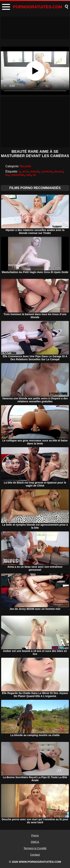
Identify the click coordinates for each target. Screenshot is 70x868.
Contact (35, 855)
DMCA (35, 842)
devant (59, 171)
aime (25, 171)
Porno (35, 835)
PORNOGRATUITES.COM (38, 7)
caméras (47, 171)
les (7, 175)
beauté (35, 171)
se (34, 175)
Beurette (26, 166)
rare (28, 175)
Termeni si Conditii (35, 848)
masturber (17, 175)
